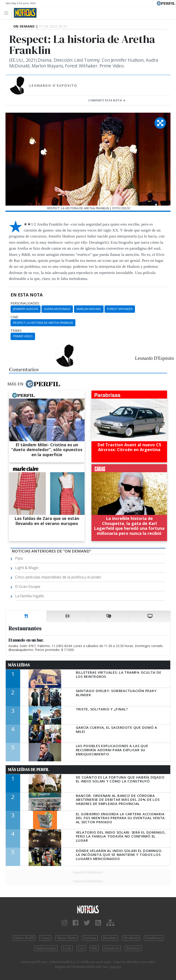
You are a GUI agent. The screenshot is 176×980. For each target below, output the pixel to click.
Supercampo (46, 948)
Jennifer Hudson (26, 309)
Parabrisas (154, 938)
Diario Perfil (24, 938)
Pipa (19, 558)
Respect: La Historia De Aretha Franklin (43, 323)
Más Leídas (19, 665)
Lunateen (112, 948)
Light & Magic (27, 568)
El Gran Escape (28, 586)
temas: (16, 331)
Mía (94, 948)
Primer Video (23, 336)
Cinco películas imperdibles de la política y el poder (58, 577)
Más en (34, 384)
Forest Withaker (120, 309)
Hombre (110, 938)
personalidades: (25, 303)
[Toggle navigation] (7, 13)
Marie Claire (67, 938)
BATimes (133, 948)
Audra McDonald (57, 309)
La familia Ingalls (30, 596)
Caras (45, 938)
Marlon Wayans (89, 309)
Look (67, 948)
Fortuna (90, 938)
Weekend (131, 938)
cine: (15, 317)
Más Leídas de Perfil (28, 770)
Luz (81, 948)
